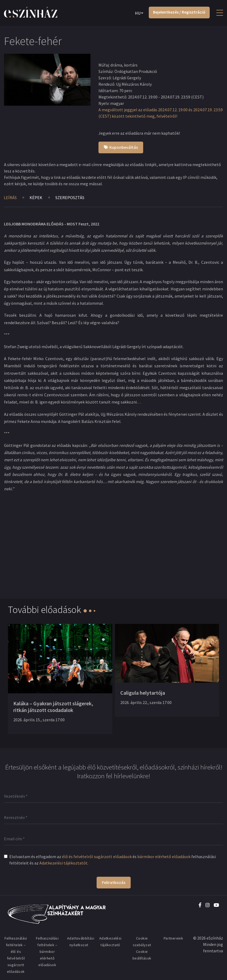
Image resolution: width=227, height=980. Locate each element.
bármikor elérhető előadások (164, 857)
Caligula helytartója (143, 693)
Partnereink (173, 938)
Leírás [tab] (10, 197)
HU (138, 13)
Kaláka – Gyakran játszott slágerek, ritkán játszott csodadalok (53, 707)
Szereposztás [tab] (70, 197)
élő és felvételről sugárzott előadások (97, 857)
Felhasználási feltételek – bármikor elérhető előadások (47, 952)
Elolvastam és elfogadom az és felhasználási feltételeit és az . (113, 860)
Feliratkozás (114, 882)
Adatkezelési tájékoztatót (63, 863)
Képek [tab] (36, 197)
